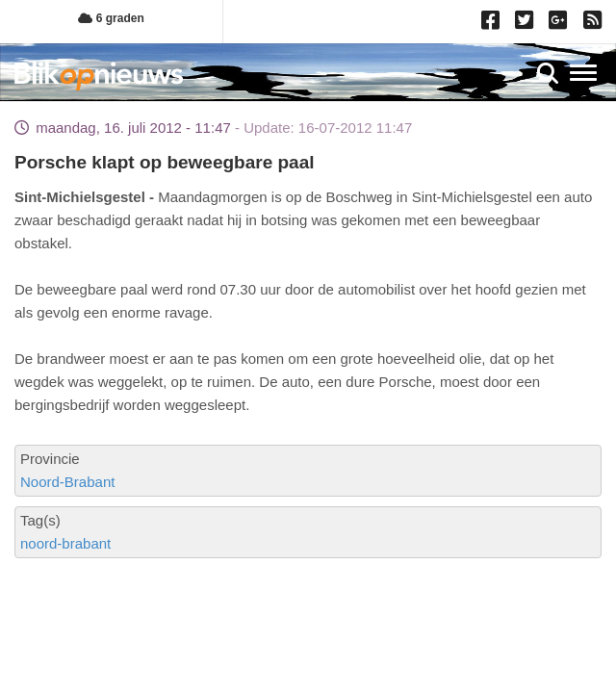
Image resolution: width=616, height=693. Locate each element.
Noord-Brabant (67, 482)
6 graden (111, 18)
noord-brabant (65, 543)
